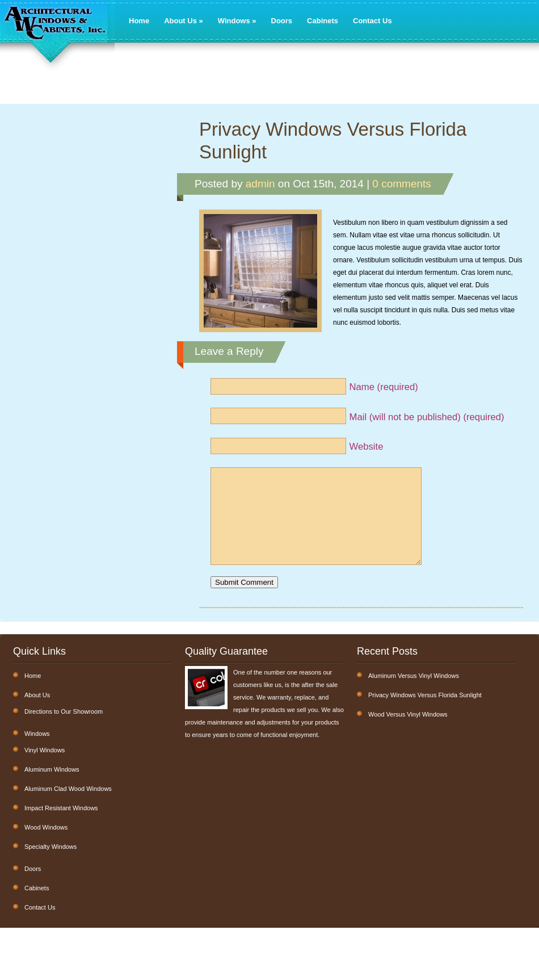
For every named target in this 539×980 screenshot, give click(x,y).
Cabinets (323, 21)
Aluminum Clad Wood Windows (68, 806)
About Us (184, 21)
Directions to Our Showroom (64, 728)
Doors (282, 21)
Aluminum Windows (52, 786)
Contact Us (372, 21)
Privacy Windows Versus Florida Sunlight (333, 141)
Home (139, 21)
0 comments (401, 184)
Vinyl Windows (45, 767)
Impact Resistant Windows (61, 825)
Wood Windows (46, 844)
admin (260, 184)
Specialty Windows (50, 864)
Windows (237, 21)
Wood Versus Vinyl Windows (408, 731)
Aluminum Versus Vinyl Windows (414, 693)
